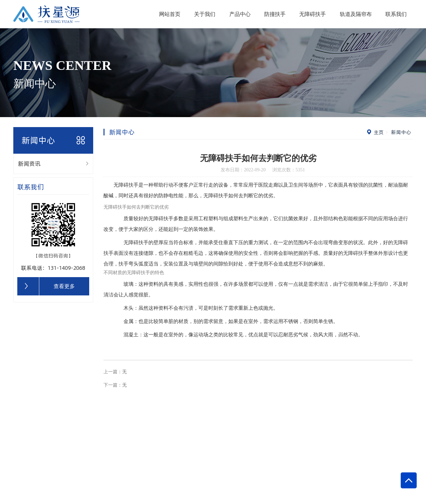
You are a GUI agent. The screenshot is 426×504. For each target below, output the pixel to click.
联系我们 (396, 14)
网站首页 (170, 14)
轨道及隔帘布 (356, 14)
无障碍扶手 (313, 14)
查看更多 (64, 286)
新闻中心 (400, 132)
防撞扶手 (275, 14)
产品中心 (240, 14)
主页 (379, 132)
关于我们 (205, 14)
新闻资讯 (29, 164)
